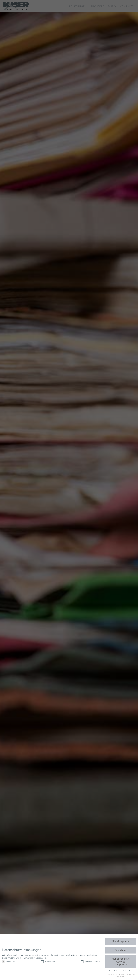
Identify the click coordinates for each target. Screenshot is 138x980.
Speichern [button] (121, 950)
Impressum (121, 977)
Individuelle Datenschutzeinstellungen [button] (121, 971)
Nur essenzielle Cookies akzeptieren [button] (121, 962)
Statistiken (48, 962)
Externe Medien (90, 962)
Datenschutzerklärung (126, 974)
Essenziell (9, 962)
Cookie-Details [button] (112, 974)
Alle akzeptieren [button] (121, 941)
